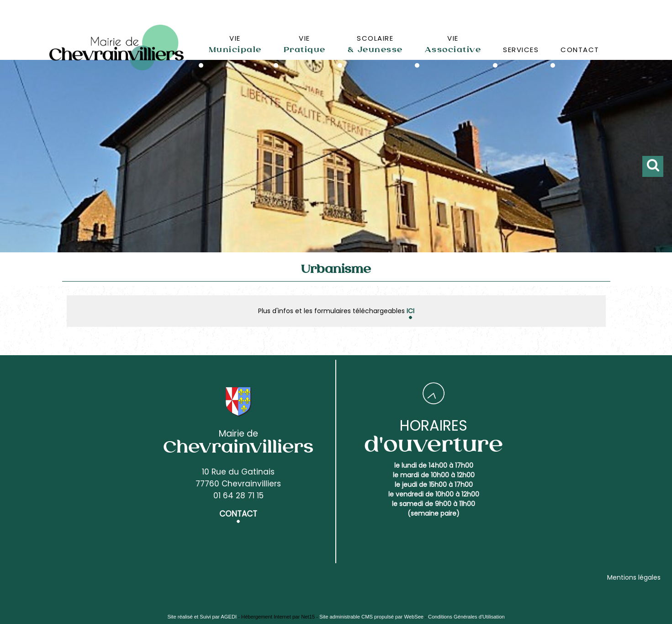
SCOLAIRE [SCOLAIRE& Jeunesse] (375, 44)
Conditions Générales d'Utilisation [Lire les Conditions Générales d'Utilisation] (466, 617)
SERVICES (521, 50)
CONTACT (580, 50)
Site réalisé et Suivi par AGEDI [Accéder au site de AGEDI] (202, 617)
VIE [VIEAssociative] (453, 44)
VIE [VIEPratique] (305, 44)
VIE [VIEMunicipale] (235, 44)
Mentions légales (634, 577)
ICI (410, 311)
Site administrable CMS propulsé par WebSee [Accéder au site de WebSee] (371, 617)
